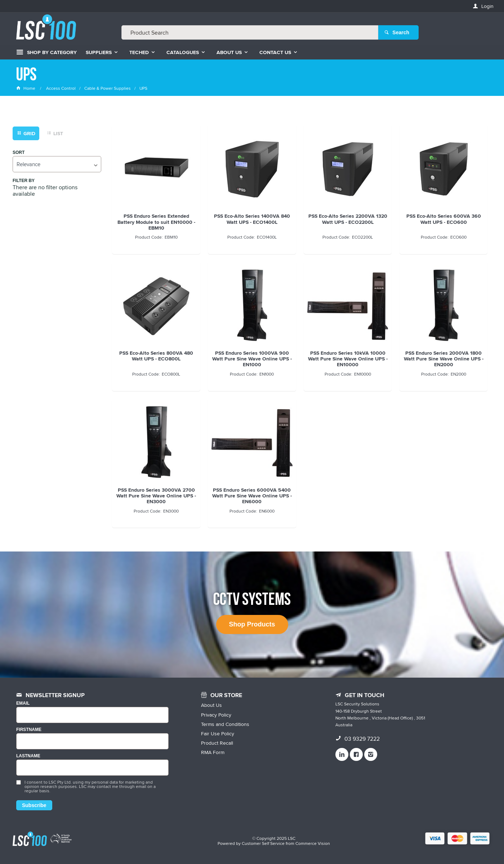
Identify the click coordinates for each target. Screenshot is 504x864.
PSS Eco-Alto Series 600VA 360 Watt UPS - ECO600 (444, 219)
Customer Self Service (263, 843)
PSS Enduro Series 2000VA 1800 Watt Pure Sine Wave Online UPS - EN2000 (444, 359)
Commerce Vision (313, 843)
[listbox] (57, 164)
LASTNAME (28, 756)
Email (23, 703)
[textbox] (250, 32)
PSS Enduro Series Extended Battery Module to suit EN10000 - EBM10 (156, 222)
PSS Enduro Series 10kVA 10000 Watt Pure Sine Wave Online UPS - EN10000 (348, 359)
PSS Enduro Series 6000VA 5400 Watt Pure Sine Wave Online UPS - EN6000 (252, 496)
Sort (19, 153)
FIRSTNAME (29, 730)
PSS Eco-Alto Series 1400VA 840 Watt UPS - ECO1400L (252, 219)
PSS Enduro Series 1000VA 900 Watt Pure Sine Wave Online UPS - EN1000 (252, 359)
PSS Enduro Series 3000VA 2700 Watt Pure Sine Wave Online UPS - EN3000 (156, 496)
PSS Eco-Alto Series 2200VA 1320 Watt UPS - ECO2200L (348, 219)
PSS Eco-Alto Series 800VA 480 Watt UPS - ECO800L (156, 356)
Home (26, 88)
